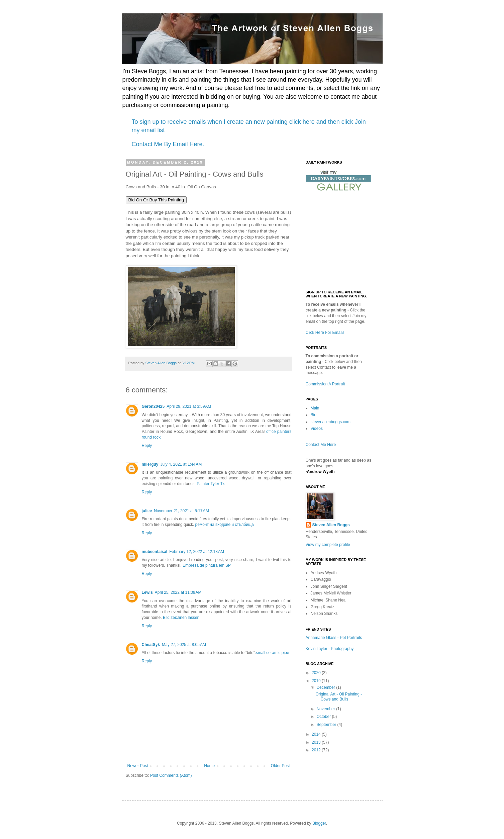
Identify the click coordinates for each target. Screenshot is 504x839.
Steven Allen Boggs (331, 525)
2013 (317, 742)
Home (209, 766)
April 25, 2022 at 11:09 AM (178, 592)
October (324, 717)
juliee (147, 511)
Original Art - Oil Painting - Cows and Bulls (339, 696)
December (326, 687)
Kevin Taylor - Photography (330, 649)
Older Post (280, 766)
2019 (317, 681)
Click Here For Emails (325, 333)
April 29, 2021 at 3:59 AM (189, 406)
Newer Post (138, 766)
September (327, 725)
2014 (317, 734)
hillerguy (150, 464)
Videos (317, 429)
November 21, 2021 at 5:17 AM (181, 511)
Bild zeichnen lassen (181, 618)
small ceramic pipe (272, 653)
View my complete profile (328, 545)
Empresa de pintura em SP (207, 565)
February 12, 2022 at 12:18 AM (197, 552)
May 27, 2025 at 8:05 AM (184, 645)
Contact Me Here (321, 445)
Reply (147, 446)
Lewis (147, 592)
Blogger (319, 823)
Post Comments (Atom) (171, 775)
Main (315, 408)
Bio (314, 415)
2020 (317, 673)
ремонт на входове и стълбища (225, 525)
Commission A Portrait (325, 384)
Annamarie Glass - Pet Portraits (334, 638)
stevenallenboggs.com (331, 422)
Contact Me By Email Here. (168, 144)
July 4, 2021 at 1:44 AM (181, 464)
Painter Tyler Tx (211, 484)
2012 (317, 750)
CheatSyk (151, 645)
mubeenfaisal (155, 552)
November (326, 709)
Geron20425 (153, 406)
